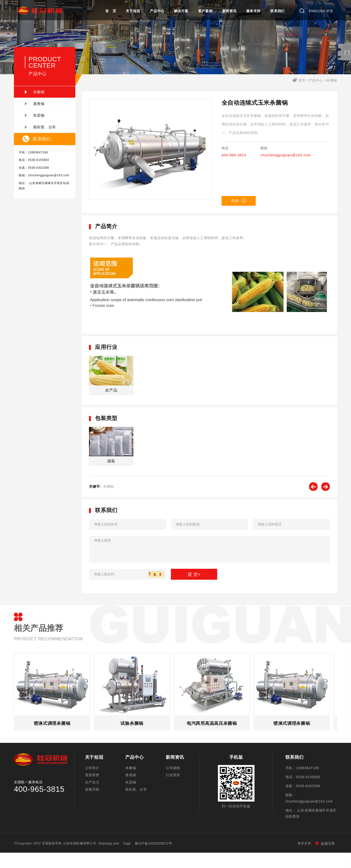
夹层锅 (38, 129)
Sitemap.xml (118, 859)
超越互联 (321, 859)
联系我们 (278, 11)
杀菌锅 (38, 105)
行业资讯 (173, 790)
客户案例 (205, 11)
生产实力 (94, 799)
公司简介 (94, 781)
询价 (238, 214)
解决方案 (181, 11)
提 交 (194, 585)
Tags (136, 859)
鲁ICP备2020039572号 (162, 859)
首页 (298, 94)
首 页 (111, 11)
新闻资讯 (229, 11)
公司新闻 (173, 781)
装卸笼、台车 (44, 140)
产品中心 (157, 11)
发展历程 (94, 807)
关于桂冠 (133, 11)
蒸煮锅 (38, 117)
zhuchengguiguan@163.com (43, 194)
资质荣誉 (94, 790)
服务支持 (253, 11)
